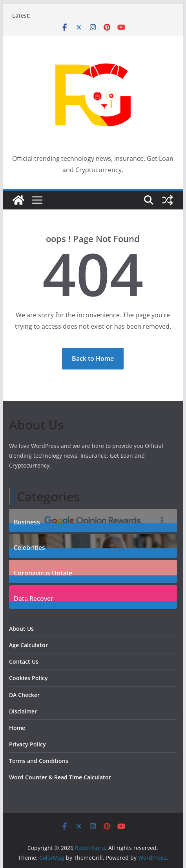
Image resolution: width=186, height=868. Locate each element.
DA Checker (24, 695)
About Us (21, 629)
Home (17, 728)
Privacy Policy (27, 744)
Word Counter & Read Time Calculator (60, 777)
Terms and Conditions (39, 761)
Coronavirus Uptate (43, 572)
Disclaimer (23, 711)
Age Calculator (28, 645)
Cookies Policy (28, 678)
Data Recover (34, 598)
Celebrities (29, 547)
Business (27, 521)
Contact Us (24, 661)
